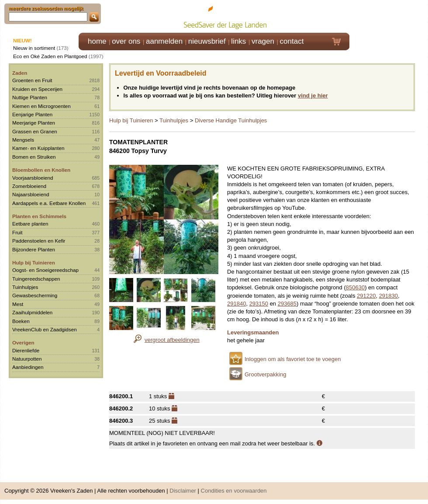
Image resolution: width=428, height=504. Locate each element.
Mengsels (23, 140)
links (238, 41)
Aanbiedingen (28, 367)
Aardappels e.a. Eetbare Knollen (49, 203)
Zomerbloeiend (29, 186)
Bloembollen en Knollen (41, 170)
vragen (263, 41)
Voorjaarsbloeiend (33, 178)
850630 (355, 287)
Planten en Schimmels (39, 216)
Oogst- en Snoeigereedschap (45, 270)
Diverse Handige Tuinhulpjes (231, 120)
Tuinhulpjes (25, 287)
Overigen (23, 342)
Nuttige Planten (30, 97)
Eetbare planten (30, 224)
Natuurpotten (27, 359)
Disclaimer (183, 491)
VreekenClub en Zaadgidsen (45, 329)
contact (292, 41)
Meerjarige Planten (34, 123)
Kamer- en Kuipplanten (38, 148)
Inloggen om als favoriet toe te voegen (293, 359)
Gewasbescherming (35, 295)
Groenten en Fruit (32, 80)
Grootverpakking (265, 374)
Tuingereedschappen (36, 279)
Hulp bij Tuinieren (34, 262)
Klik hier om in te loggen (389, 16)
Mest (18, 304)
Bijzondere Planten (34, 249)
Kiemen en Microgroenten (41, 106)
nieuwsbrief (207, 41)
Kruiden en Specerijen (37, 89)
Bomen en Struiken (34, 157)
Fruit (17, 232)
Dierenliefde (26, 350)
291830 (388, 296)
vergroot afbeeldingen (172, 340)
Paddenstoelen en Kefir (39, 241)
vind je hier (313, 96)
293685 (287, 304)
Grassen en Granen (35, 131)
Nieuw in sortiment (34, 48)
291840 (236, 304)
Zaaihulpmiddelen (32, 312)
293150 (259, 304)
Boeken (21, 321)
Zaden (20, 73)
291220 (366, 296)
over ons (126, 41)
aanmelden (164, 41)
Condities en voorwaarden (234, 491)
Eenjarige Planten (32, 114)
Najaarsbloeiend (31, 194)
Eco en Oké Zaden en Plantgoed (50, 56)
